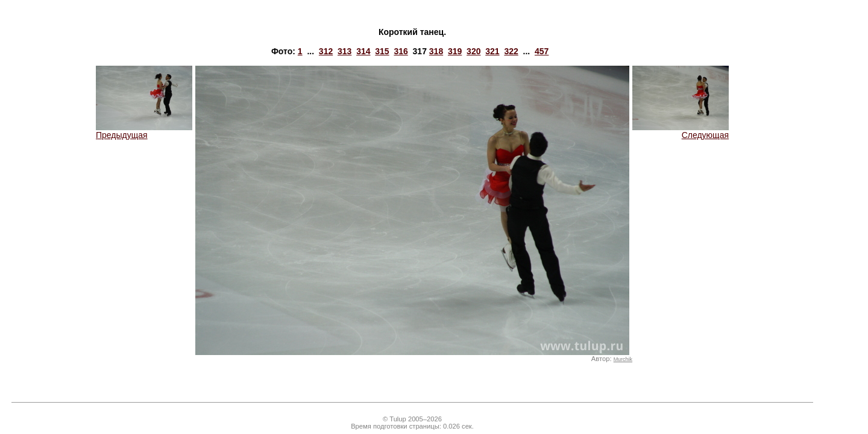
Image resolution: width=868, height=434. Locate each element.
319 (455, 51)
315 (382, 51)
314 (363, 51)
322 (511, 51)
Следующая (681, 131)
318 (436, 51)
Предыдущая (144, 131)
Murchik (623, 359)
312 (326, 51)
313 (344, 51)
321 (492, 51)
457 (542, 51)
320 (473, 51)
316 (401, 51)
